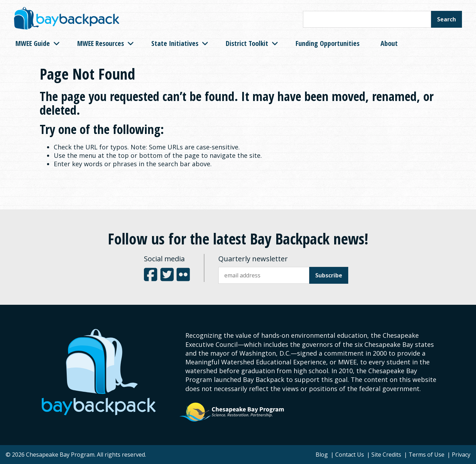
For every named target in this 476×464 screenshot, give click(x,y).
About (389, 43)
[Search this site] (367, 19)
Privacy (461, 455)
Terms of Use (427, 455)
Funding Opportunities (328, 43)
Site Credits (386, 455)
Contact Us (350, 455)
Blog (322, 455)
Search (447, 19)
